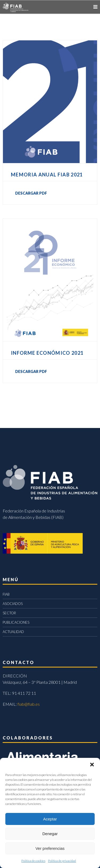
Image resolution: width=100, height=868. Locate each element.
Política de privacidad (62, 861)
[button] (92, 765)
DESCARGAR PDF (31, 193)
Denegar (50, 834)
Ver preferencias (50, 848)
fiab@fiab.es (29, 704)
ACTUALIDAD (13, 632)
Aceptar (50, 819)
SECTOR (9, 613)
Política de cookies (33, 861)
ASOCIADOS (13, 604)
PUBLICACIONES (16, 622)
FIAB (6, 594)
